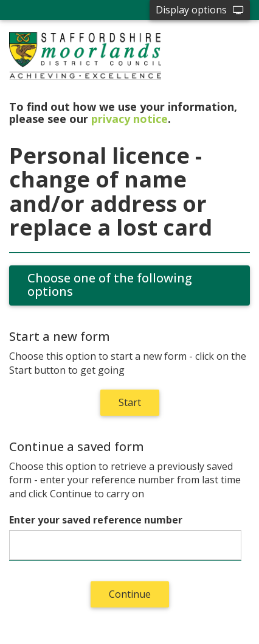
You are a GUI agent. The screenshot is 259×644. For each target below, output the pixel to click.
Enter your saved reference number (96, 520)
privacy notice (129, 119)
